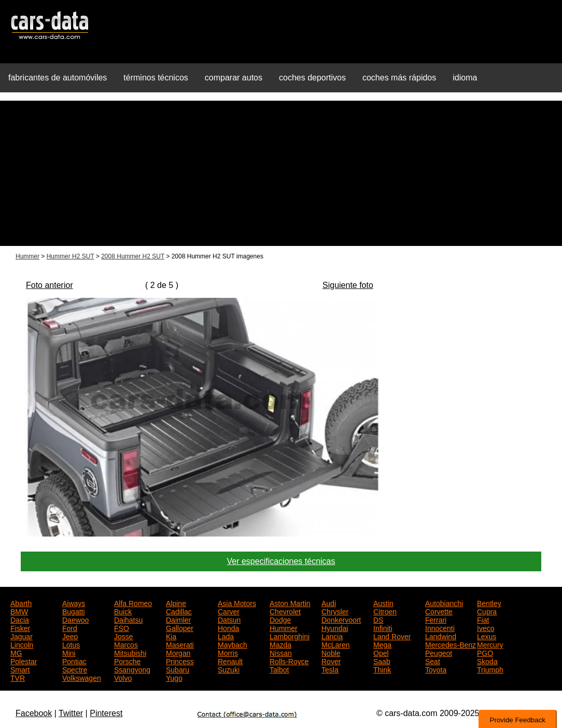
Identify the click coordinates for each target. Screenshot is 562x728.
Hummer (27, 256)
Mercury (490, 644)
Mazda (280, 644)
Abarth (21, 602)
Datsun (229, 619)
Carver (229, 611)
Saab (382, 661)
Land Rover (392, 636)
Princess (180, 661)
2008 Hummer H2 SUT (133, 256)
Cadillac (179, 611)
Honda (228, 627)
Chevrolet (285, 611)
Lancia (332, 636)
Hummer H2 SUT (71, 256)
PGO (485, 652)
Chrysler (335, 611)
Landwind (441, 636)
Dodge (280, 619)
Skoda (487, 661)
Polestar (24, 661)
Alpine (176, 602)
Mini (69, 652)
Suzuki (229, 669)
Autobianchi (444, 602)
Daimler (178, 619)
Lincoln (22, 644)
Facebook (34, 713)
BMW (19, 611)
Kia (171, 636)
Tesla (330, 669)
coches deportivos (312, 78)
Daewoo (75, 619)
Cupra (487, 611)
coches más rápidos (399, 78)
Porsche (127, 661)
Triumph (490, 669)
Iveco (486, 627)
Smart (20, 669)
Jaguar (22, 636)
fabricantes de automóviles (58, 78)
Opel (381, 652)
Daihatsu (128, 619)
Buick (123, 611)
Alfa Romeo (133, 602)
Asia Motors (237, 602)
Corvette (439, 611)
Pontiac (74, 661)
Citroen (385, 611)
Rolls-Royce (289, 661)
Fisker (20, 627)
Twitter (71, 713)
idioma (465, 78)
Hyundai (335, 627)
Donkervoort (341, 619)
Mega (382, 644)
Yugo (174, 677)
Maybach (233, 644)
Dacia (20, 619)
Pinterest (106, 713)
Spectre (75, 669)
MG (16, 652)
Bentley (489, 602)
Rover (331, 661)
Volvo (123, 677)
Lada (226, 636)
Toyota (436, 669)
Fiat (483, 619)
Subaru (178, 669)
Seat (433, 661)
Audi (329, 602)
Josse (124, 636)
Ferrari (436, 619)
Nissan (281, 652)
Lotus (71, 644)
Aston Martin (290, 602)
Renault (230, 661)
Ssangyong (132, 669)
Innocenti (440, 627)
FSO (122, 627)
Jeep (70, 636)
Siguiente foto (348, 285)
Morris (228, 652)
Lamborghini (290, 636)
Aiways (74, 602)
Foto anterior (50, 285)
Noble (331, 652)
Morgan (178, 652)
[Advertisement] (281, 173)
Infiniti (383, 627)
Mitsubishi (130, 652)
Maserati (180, 644)
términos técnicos (156, 78)
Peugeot (439, 652)
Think (382, 669)
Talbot (279, 669)
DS (378, 619)
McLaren (335, 644)
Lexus (487, 636)
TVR (18, 677)
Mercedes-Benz (451, 644)
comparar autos (234, 78)
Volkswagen (82, 677)
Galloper (180, 627)
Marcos (126, 644)
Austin (383, 602)
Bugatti (74, 611)
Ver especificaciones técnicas (281, 561)
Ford (70, 627)
